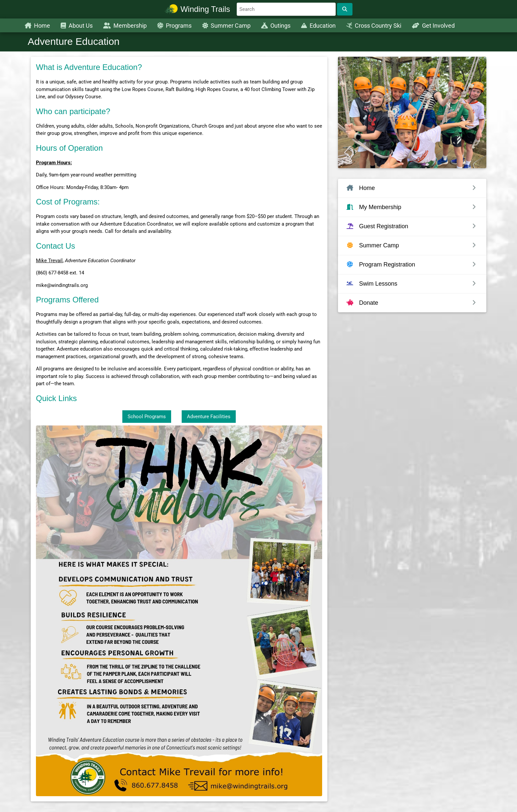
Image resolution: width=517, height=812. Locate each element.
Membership (125, 26)
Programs (174, 26)
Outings (276, 26)
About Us (77, 26)
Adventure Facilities (209, 417)
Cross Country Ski (374, 26)
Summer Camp (226, 26)
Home (37, 26)
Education (318, 26)
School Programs (147, 417)
